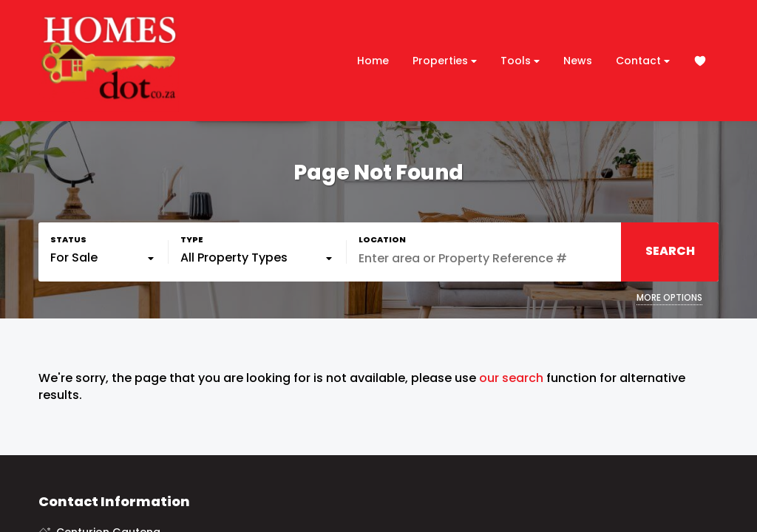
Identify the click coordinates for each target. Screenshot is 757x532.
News (578, 61)
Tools (520, 61)
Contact (643, 61)
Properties (445, 61)
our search (511, 378)
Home (373, 61)
